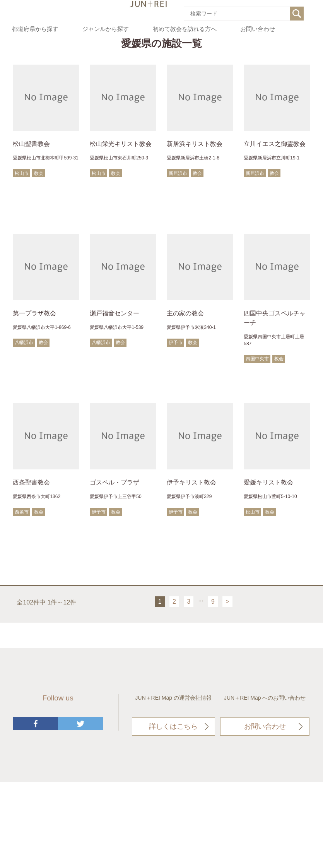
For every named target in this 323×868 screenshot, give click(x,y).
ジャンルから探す (106, 29)
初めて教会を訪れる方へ (185, 29)
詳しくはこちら (173, 726)
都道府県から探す (35, 29)
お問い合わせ (258, 29)
